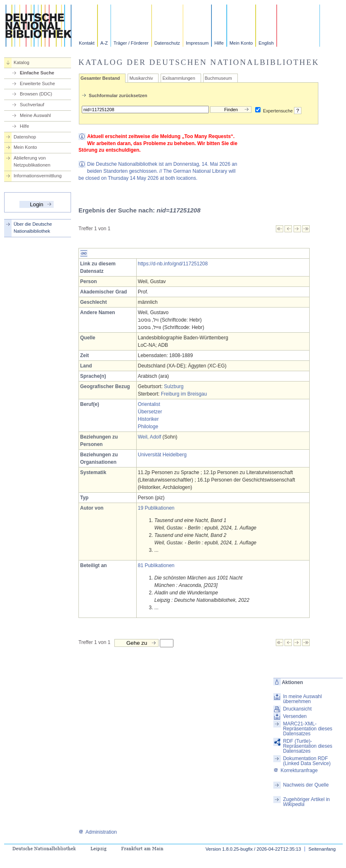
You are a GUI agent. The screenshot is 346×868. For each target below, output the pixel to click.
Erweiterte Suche (37, 83)
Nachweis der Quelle (306, 785)
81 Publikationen (156, 565)
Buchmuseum (218, 78)
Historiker (148, 419)
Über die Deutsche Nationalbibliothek (33, 228)
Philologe (148, 427)
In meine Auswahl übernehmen (302, 699)
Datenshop (25, 137)
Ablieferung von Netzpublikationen (32, 161)
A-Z (104, 43)
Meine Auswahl (35, 115)
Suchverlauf (32, 105)
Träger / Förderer (131, 43)
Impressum (197, 43)
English (266, 43)
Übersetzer (150, 412)
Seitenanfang (322, 849)
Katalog (21, 62)
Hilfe (219, 43)
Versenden (295, 716)
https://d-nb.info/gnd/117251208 (173, 264)
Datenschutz (167, 43)
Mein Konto (241, 43)
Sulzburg (174, 386)
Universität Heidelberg (162, 455)
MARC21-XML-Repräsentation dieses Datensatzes (307, 729)
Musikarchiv (141, 78)
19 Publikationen (156, 508)
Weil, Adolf (149, 437)
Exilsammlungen (179, 78)
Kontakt (87, 43)
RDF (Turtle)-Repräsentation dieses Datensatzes (307, 746)
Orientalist (149, 404)
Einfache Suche (37, 73)
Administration (98, 832)
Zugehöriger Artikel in (306, 802)
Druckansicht (297, 709)
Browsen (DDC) (36, 94)
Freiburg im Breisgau (184, 394)
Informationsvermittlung (38, 176)
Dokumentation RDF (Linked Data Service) (307, 761)
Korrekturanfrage (295, 770)
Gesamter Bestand (100, 78)
